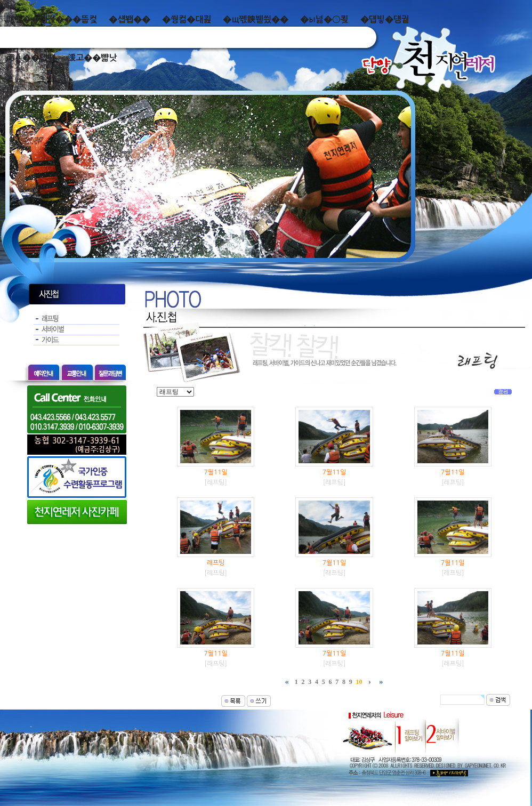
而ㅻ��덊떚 (31, 58)
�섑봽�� (130, 19)
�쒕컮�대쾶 (187, 19)
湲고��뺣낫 (92, 58)
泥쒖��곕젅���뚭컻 (51, 19)
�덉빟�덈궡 (385, 19)
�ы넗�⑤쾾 (324, 19)
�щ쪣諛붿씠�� (256, 19)
